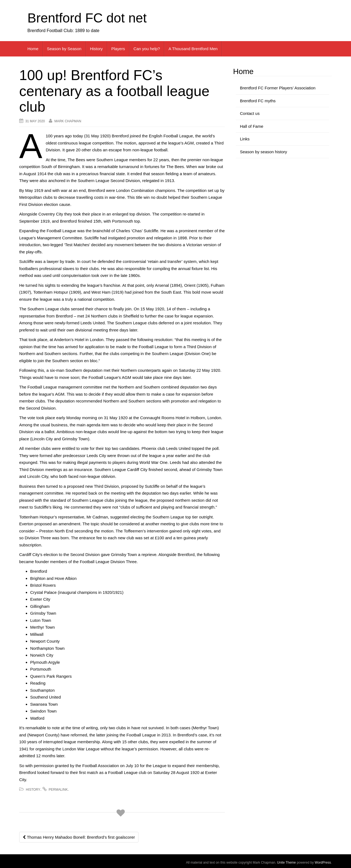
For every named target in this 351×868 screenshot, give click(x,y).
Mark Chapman (68, 121)
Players (118, 49)
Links (245, 139)
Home (33, 49)
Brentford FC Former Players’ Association (278, 88)
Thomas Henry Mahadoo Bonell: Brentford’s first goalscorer (79, 837)
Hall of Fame (252, 126)
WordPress (323, 863)
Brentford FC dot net (87, 18)
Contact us (250, 113)
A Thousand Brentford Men (193, 49)
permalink (58, 790)
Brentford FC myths (258, 101)
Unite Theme (286, 863)
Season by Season (64, 49)
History (96, 49)
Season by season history (264, 152)
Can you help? (147, 49)
